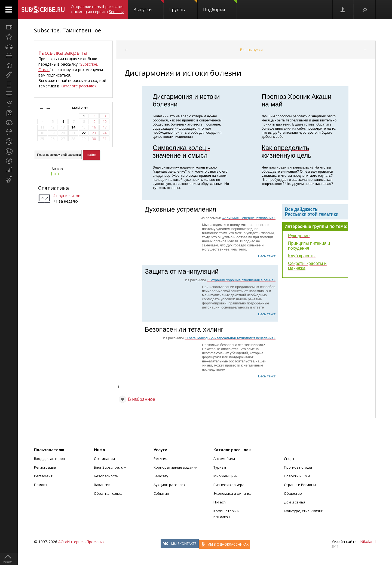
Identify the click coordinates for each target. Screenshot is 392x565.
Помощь (41, 485)
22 (84, 133)
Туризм (220, 467)
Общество (293, 493)
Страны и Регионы (300, 485)
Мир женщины (226, 476)
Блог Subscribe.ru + (110, 467)
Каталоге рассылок (78, 86)
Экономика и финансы (233, 493)
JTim (55, 173)
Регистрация (45, 467)
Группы (183, 6)
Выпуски (148, 6)
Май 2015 (80, 108)
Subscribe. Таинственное (68, 30)
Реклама (161, 459)
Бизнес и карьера (229, 485)
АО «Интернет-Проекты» (81, 542)
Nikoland (368, 541)
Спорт (289, 459)
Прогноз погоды (298, 467)
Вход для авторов (50, 459)
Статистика (53, 188)
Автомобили (224, 459)
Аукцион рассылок (169, 485)
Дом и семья (295, 502)
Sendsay (161, 476)
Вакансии (102, 485)
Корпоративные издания (176, 467)
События (161, 493)
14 (73, 127)
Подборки (220, 6)
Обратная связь (108, 493)
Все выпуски (251, 50)
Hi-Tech (220, 502)
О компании (104, 459)
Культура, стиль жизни (304, 511)
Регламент (43, 476)
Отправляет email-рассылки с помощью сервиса (97, 9)
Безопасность (106, 476)
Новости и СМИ (297, 476)
